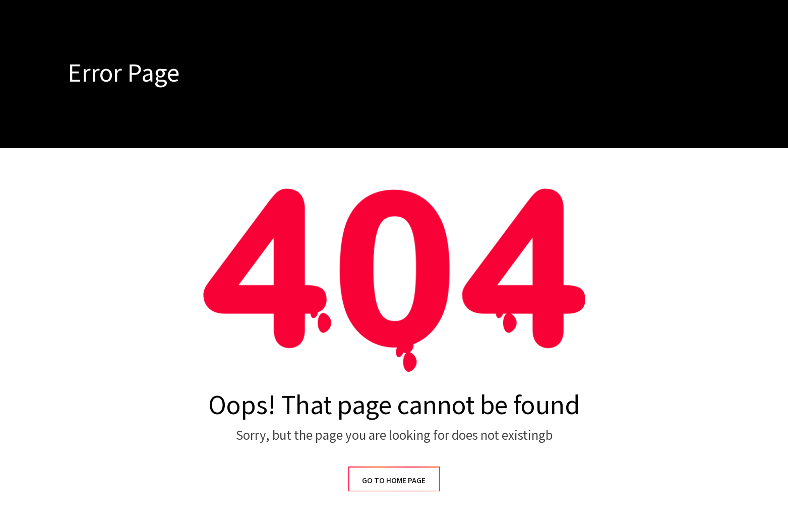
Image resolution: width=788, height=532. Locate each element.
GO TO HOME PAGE (394, 480)
